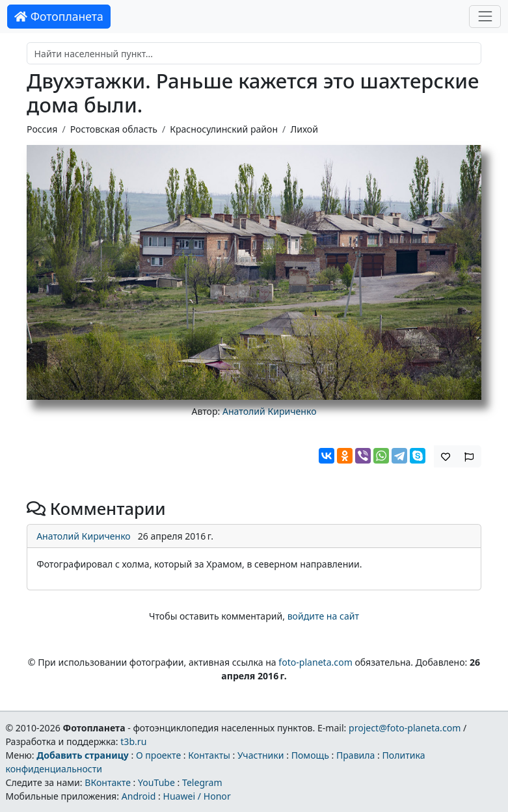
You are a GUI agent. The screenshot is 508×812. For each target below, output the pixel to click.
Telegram (202, 782)
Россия (42, 129)
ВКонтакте (108, 782)
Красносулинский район (224, 129)
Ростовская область (114, 129)
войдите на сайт (323, 616)
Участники (261, 755)
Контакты (209, 755)
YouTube (156, 782)
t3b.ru (133, 741)
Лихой (304, 129)
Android (139, 796)
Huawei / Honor (196, 796)
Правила (355, 755)
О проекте (158, 755)
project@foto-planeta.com (405, 728)
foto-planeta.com (315, 662)
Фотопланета (59, 16)
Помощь (310, 755)
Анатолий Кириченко (270, 411)
